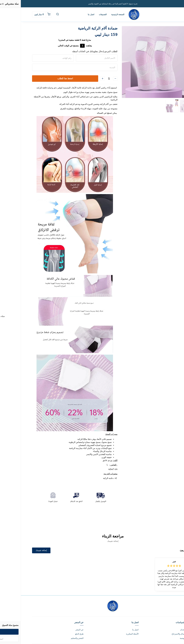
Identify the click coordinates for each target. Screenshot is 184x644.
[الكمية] (88, 79)
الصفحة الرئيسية (97, 14)
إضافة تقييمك (20, 550)
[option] (137, 62)
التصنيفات (82, 14)
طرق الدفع (59, 634)
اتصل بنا (70, 14)
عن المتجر (59, 630)
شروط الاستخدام (166, 630)
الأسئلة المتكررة (111, 634)
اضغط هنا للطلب (44, 78)
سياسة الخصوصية (166, 638)
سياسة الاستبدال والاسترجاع (162, 634)
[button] (37, 15)
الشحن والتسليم (56, 638)
